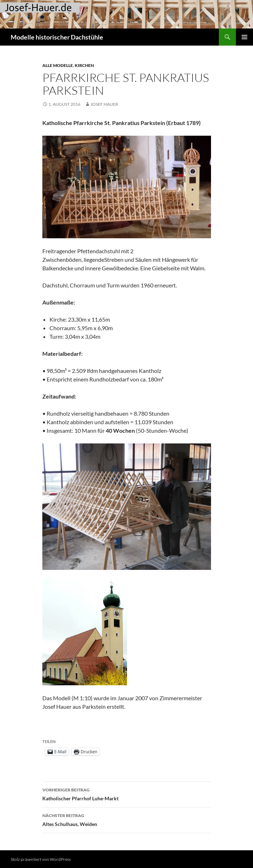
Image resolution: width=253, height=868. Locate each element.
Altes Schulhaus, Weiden (127, 819)
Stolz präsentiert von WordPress (41, 859)
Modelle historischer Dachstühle (57, 37)
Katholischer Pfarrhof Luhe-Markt (127, 794)
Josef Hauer (104, 104)
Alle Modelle (58, 65)
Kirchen (84, 65)
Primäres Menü (244, 37)
